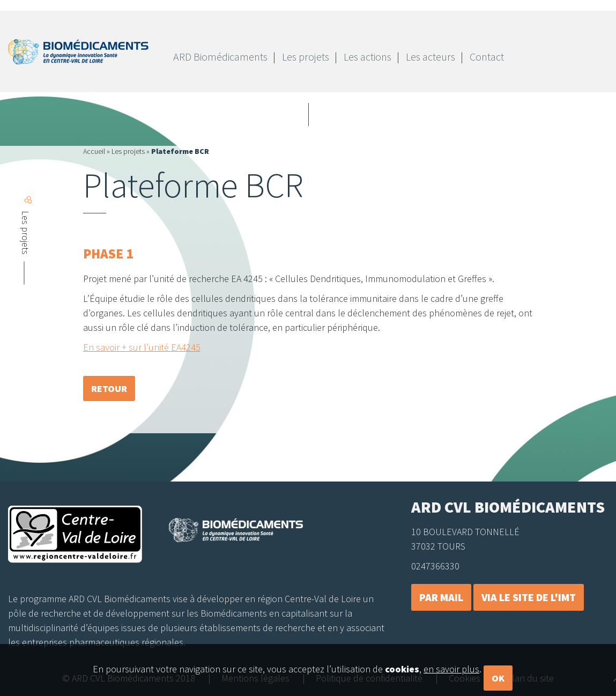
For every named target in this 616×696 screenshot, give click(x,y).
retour (109, 388)
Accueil (94, 151)
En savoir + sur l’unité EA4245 (142, 347)
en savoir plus (451, 682)
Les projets (128, 151)
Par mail (441, 597)
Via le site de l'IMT (529, 597)
